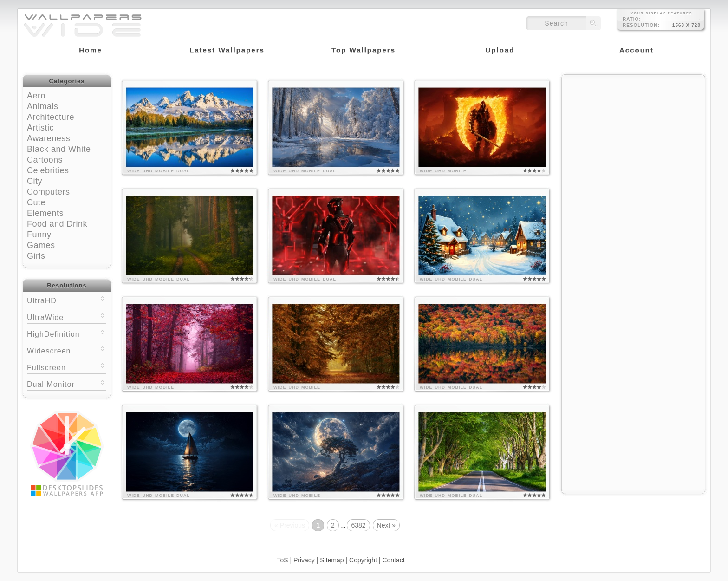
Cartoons (45, 160)
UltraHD (66, 300)
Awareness (49, 138)
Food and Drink (57, 224)
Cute (36, 202)
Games (41, 245)
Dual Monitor (66, 383)
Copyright (363, 560)
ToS (282, 560)
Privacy (304, 560)
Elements (45, 213)
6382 (358, 525)
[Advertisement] (633, 138)
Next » (386, 525)
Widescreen (66, 350)
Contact (393, 560)
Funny (39, 235)
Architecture (51, 117)
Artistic (40, 128)
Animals (43, 106)
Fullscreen (66, 367)
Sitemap (332, 560)
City (35, 181)
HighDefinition (66, 333)
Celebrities (48, 170)
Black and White (59, 149)
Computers (49, 192)
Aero (36, 96)
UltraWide (66, 317)
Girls (36, 256)
